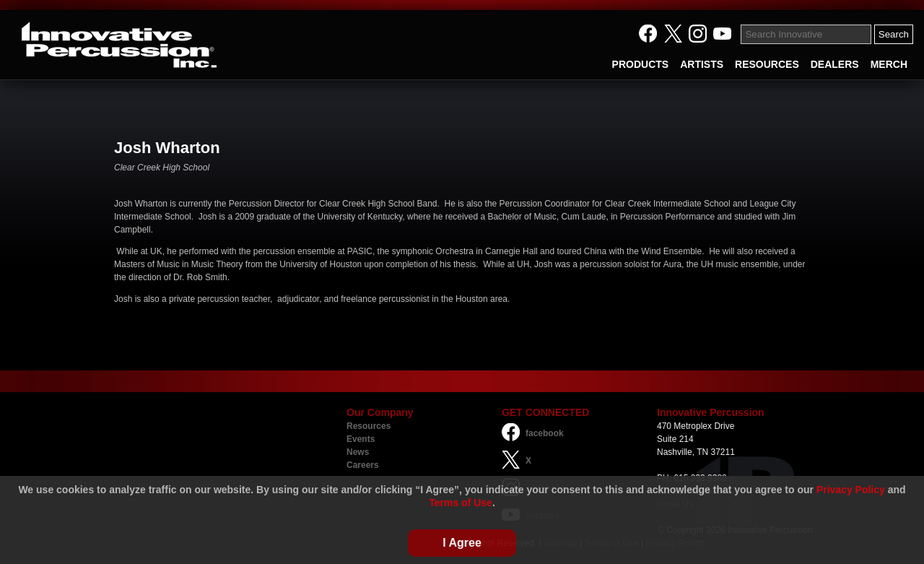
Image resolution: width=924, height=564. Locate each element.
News (358, 452)
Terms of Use (461, 503)
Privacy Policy (851, 490)
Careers (363, 465)
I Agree (462, 543)
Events (361, 439)
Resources (369, 426)
